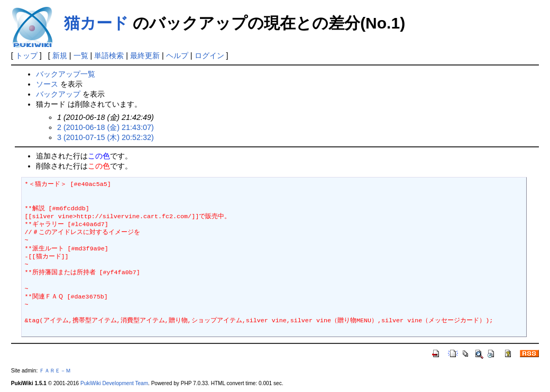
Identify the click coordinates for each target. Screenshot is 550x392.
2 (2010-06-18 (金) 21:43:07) (106, 127)
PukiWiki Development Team (114, 383)
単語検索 (109, 55)
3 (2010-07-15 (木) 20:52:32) (106, 137)
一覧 (81, 55)
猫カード (96, 23)
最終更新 (145, 55)
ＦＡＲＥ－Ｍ (55, 371)
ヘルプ (177, 55)
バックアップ (58, 94)
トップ (26, 55)
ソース (47, 84)
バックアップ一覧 (66, 74)
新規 (60, 55)
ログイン (209, 55)
